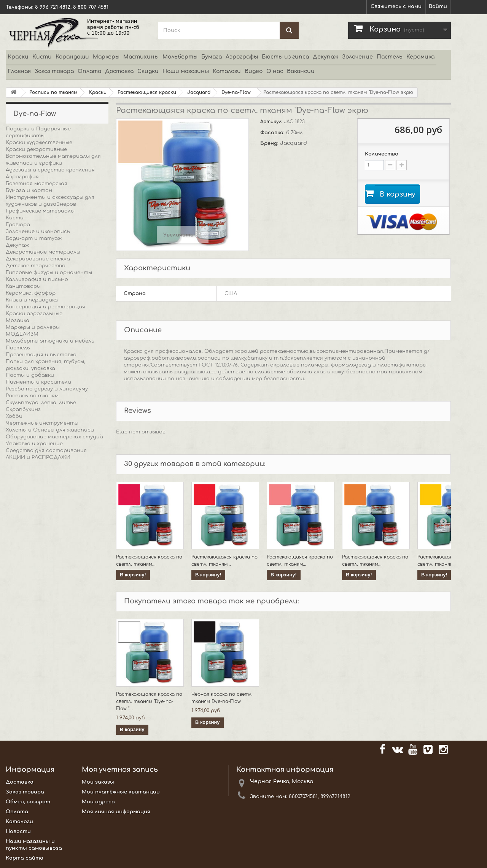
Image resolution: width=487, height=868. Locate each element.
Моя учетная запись (120, 770)
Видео (254, 71)
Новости (18, 832)
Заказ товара (54, 71)
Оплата (89, 71)
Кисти (42, 57)
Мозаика (18, 321)
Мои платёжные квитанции (121, 792)
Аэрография (22, 177)
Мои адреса (98, 802)
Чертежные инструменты (42, 423)
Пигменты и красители (38, 382)
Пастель (390, 57)
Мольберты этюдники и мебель (50, 341)
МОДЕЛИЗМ (22, 334)
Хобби (14, 416)
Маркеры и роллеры (33, 327)
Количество (382, 154)
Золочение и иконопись (38, 232)
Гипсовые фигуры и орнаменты (49, 273)
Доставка (119, 71)
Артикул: (272, 122)
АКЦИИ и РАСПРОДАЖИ (38, 457)
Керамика (420, 57)
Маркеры (106, 57)
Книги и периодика (32, 300)
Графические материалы (40, 211)
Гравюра (18, 225)
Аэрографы (242, 57)
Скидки (148, 71)
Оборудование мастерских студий (54, 437)
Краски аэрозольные (34, 314)
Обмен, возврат (28, 802)
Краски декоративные (36, 149)
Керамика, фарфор (31, 293)
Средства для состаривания (46, 451)
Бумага (212, 57)
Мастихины (141, 57)
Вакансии (301, 71)
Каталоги (227, 71)
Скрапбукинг (23, 409)
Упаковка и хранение (34, 444)
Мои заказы (98, 782)
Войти (438, 6)
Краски (18, 57)
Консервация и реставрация (45, 307)
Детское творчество (36, 266)
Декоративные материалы (43, 252)
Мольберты (180, 57)
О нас (275, 71)
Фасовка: (273, 133)
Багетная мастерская (37, 184)
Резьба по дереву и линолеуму (47, 389)
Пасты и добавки (30, 375)
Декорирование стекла (38, 259)
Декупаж (325, 57)
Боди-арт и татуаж (34, 238)
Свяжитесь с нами (396, 6)
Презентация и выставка (41, 355)
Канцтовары (23, 286)
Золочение (357, 57)
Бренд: (270, 143)
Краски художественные (39, 143)
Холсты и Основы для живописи (50, 430)
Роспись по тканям (32, 396)
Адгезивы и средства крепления (50, 170)
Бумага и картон (29, 190)
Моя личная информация (116, 812)
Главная (19, 71)
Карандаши (72, 57)
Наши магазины (186, 71)
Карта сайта (25, 858)
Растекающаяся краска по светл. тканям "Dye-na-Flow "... (149, 701)
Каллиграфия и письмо (37, 279)
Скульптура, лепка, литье (41, 403)
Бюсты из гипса (285, 57)
